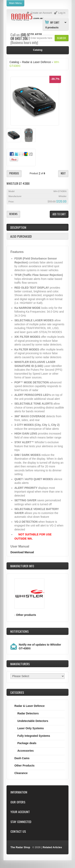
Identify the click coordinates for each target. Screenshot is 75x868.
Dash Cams (22, 758)
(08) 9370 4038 (31, 35)
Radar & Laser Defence (37, 62)
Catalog (14, 62)
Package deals (27, 743)
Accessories (25, 751)
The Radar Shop (20, 847)
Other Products (24, 766)
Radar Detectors (28, 713)
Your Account (20, 812)
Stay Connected (21, 822)
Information (19, 792)
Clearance (21, 773)
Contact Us (18, 831)
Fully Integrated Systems (34, 736)
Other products (26, 615)
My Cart (55, 22)
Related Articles (52, 847)
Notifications (19, 631)
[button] (61, 38)
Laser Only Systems (31, 728)
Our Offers (18, 802)
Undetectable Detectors (33, 721)
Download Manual (22, 552)
